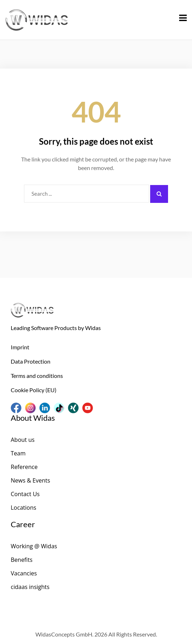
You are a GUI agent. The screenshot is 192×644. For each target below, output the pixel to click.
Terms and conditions (37, 376)
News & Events (30, 480)
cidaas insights (30, 587)
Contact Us (25, 494)
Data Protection (31, 361)
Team (18, 453)
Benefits (22, 560)
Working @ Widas (34, 546)
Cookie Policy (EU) (34, 390)
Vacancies (24, 573)
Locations (23, 508)
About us (23, 440)
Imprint (20, 347)
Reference (24, 467)
